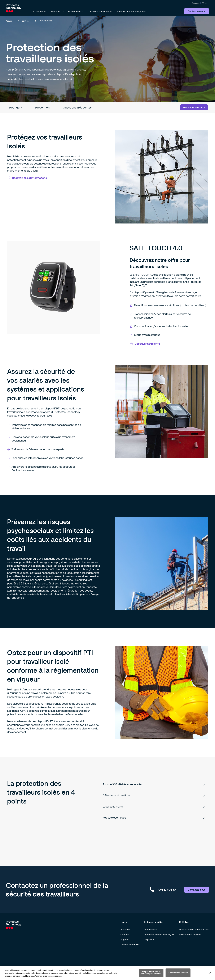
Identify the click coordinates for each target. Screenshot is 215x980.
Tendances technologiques (131, 11)
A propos (125, 929)
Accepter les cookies (178, 973)
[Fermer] (210, 973)
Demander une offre (194, 107)
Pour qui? (16, 107)
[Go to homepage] (14, 8)
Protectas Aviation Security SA (159, 934)
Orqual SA (149, 939)
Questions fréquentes (77, 107)
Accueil (12, 21)
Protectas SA (150, 929)
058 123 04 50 (163, 890)
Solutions (29, 21)
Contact (196, 3)
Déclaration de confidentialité (194, 929)
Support (125, 939)
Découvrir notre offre (145, 344)
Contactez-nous (197, 11)
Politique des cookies (190, 934)
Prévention (42, 107)
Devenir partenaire (130, 945)
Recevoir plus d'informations (27, 178)
